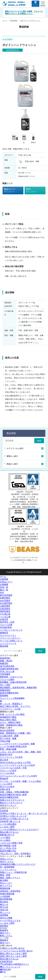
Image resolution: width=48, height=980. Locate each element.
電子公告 (4, 907)
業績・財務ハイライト (10, 878)
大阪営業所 (5, 606)
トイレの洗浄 (6, 784)
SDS (33, 190)
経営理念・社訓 (7, 622)
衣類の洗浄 (5, 789)
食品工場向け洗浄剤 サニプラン (15, 706)
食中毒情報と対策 (8, 846)
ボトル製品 (5, 840)
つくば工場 (5, 617)
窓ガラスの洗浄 (7, 787)
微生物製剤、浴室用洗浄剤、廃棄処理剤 (18, 688)
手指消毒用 (5, 674)
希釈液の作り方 (7, 835)
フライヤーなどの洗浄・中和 (13, 768)
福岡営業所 (5, 611)
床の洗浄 (4, 760)
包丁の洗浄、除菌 (8, 738)
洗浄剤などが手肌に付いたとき (14, 819)
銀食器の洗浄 (6, 755)
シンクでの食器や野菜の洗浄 (13, 746)
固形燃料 (4, 696)
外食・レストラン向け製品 (12, 714)
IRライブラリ (6, 886)
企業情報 (4, 579)
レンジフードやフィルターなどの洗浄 (17, 765)
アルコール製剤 (7, 680)
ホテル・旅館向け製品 (10, 722)
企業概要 (4, 585)
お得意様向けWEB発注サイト (15, 964)
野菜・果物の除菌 (8, 749)
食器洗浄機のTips (8, 851)
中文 (3, 972)
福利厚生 (4, 926)
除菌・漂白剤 (6, 661)
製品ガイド (11, 190)
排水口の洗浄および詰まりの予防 (15, 763)
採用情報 (4, 915)
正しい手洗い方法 (8, 848)
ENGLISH (5, 969)
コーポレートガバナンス (11, 630)
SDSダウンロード (8, 805)
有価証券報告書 (7, 894)
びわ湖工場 (5, 614)
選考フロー (5, 933)
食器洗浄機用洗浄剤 (9, 693)
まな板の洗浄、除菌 (9, 736)
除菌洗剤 (4, 663)
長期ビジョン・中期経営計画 (13, 872)
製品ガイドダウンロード (11, 803)
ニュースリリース (8, 643)
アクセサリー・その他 (10, 709)
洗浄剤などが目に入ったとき (13, 816)
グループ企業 (6, 625)
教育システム (6, 936)
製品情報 (14, 21)
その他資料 (5, 896)
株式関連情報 (6, 899)
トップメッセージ (8, 870)
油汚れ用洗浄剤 (7, 666)
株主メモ (4, 904)
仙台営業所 (5, 601)
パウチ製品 (5, 838)
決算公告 (4, 910)
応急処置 (4, 811)
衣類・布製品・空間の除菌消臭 (14, 792)
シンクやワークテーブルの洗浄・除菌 (17, 744)
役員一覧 (4, 587)
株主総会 (4, 902)
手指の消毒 (5, 741)
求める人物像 (6, 918)
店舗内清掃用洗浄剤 (9, 669)
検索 (39, 441)
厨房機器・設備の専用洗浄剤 (13, 682)
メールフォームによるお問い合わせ (16, 951)
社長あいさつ (6, 582)
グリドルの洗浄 (7, 773)
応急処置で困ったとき (10, 821)
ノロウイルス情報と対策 (11, 843)
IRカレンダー (6, 883)
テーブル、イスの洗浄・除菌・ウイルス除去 (20, 781)
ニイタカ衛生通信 (8, 824)
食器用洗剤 (5, 658)
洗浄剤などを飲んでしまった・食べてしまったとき (24, 813)
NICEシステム (7, 859)
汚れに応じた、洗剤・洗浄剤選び (15, 854)
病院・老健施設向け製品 (11, 725)
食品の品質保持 (7, 730)
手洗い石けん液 (7, 672)
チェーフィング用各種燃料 (12, 698)
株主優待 (4, 880)
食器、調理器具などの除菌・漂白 (15, 733)
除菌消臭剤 (5, 690)
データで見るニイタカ (10, 921)
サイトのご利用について (11, 641)
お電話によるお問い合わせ (12, 948)
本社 (2, 593)
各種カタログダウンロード (12, 800)
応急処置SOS (6, 962)
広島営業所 (5, 609)
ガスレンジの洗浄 (8, 771)
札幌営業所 (5, 598)
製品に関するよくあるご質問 (13, 954)
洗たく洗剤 (5, 685)
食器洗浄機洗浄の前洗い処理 (13, 795)
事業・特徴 (5, 875)
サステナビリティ (8, 635)
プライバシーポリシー (10, 638)
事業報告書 (5, 888)
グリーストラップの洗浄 (11, 757)
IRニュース (5, 912)
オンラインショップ (35, 4)
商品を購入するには (9, 832)
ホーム (5, 21)
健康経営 (4, 633)
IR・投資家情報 (7, 867)
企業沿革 (4, 619)
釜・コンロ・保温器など (11, 704)
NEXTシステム (7, 862)
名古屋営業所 (6, 603)
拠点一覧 (4, 590)
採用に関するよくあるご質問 (13, 956)
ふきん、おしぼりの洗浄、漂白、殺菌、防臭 (20, 752)
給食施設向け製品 (8, 717)
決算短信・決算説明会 (10, 891)
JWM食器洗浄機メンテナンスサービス (18, 864)
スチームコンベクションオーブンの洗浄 (18, 776)
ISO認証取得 (6, 627)
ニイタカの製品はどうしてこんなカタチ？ (19, 829)
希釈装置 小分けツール (11, 677)
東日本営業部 (6, 595)
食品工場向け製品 (8, 720)
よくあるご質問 (7, 827)
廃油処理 (4, 779)
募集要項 (4, 930)
